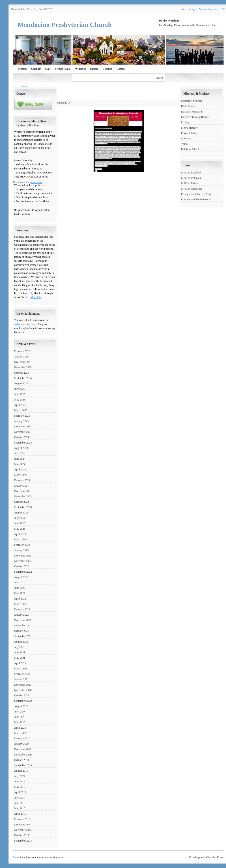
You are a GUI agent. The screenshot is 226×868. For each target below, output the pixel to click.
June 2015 (20, 803)
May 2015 (20, 808)
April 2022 (20, 599)
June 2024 (20, 459)
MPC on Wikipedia (192, 189)
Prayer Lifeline (189, 133)
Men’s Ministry (189, 128)
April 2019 (20, 792)
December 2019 (23, 749)
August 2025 (21, 383)
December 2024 (23, 426)
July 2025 (19, 389)
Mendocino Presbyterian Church (65, 25)
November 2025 (23, 367)
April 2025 (20, 405)
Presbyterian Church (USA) (196, 194)
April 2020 (20, 728)
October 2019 (22, 760)
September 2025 (23, 378)
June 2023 (20, 523)
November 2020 (23, 690)
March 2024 (21, 475)
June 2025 (20, 394)
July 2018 (19, 798)
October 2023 (22, 502)
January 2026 (21, 357)
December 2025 (23, 362)
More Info (36, 297)
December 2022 (23, 556)
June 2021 (20, 652)
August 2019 (21, 771)
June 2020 (20, 717)
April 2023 (20, 534)
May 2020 (20, 722)
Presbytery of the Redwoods (196, 199)
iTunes (33, 324)
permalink (36, 182)
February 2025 (22, 416)
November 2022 (23, 561)
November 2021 (23, 626)
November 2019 (23, 755)
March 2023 (21, 539)
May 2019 (20, 787)
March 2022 (21, 604)
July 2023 (19, 518)
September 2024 (23, 443)
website (18, 324)
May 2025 (20, 400)
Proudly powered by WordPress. (207, 857)
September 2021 (23, 636)
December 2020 (23, 685)
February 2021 (22, 674)
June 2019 (20, 781)
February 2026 (22, 351)
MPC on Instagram (191, 178)
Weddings (80, 69)
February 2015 (22, 819)
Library (185, 122)
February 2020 (22, 738)
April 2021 (20, 663)
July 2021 (19, 647)
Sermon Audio (63, 69)
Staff (48, 69)
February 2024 (22, 480)
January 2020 (21, 744)
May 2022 (20, 593)
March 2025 (21, 410)
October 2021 (22, 631)
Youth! (185, 144)
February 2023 (22, 545)
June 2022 (20, 588)
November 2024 (23, 432)
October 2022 (22, 566)
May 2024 (20, 464)
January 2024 (21, 486)
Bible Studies (188, 106)
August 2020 (21, 706)
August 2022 (21, 577)
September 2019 (23, 765)
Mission (22, 69)
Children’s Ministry (192, 101)
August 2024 (21, 448)
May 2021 (20, 658)
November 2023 (23, 496)
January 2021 (21, 679)
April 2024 (20, 470)
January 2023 (21, 550)
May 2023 (20, 529)
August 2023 (21, 513)
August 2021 (21, 642)
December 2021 (23, 620)
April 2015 (20, 814)
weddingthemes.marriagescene (48, 857)
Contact (121, 69)
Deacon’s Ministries (192, 112)
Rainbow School (190, 149)
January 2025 (21, 421)
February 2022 (22, 609)
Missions (186, 139)
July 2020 (19, 712)
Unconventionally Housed (195, 117)
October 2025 (22, 373)
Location (108, 69)
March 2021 (21, 669)
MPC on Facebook (191, 173)
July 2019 (19, 776)
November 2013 (23, 830)
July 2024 (19, 453)
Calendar (36, 69)
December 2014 (23, 825)
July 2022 (19, 582)
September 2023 (23, 507)
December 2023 (23, 491)
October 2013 (22, 835)
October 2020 (22, 695)
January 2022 (21, 615)
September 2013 (23, 841)
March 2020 (21, 733)
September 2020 (23, 701)
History (94, 69)
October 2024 (22, 437)
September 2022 (23, 572)
